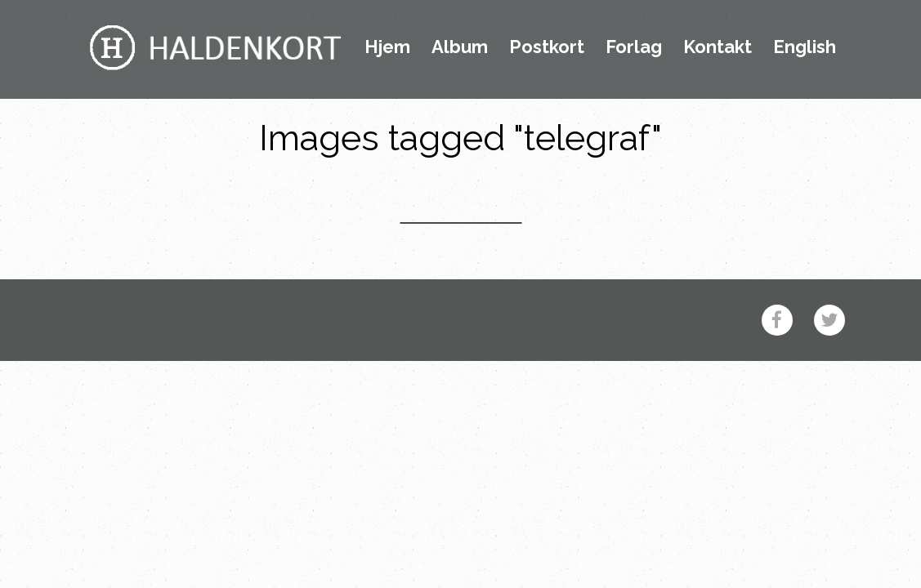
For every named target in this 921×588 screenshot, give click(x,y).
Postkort (547, 47)
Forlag (634, 47)
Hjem (387, 47)
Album (460, 47)
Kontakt (718, 47)
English (805, 47)
